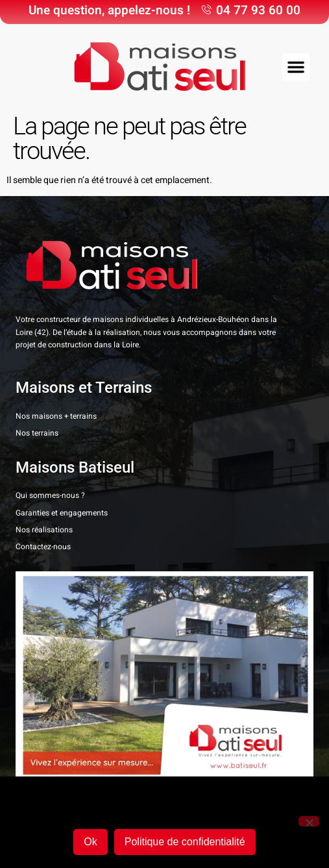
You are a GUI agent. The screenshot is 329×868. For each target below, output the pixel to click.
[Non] (309, 821)
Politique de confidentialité (185, 842)
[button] (296, 67)
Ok (90, 842)
